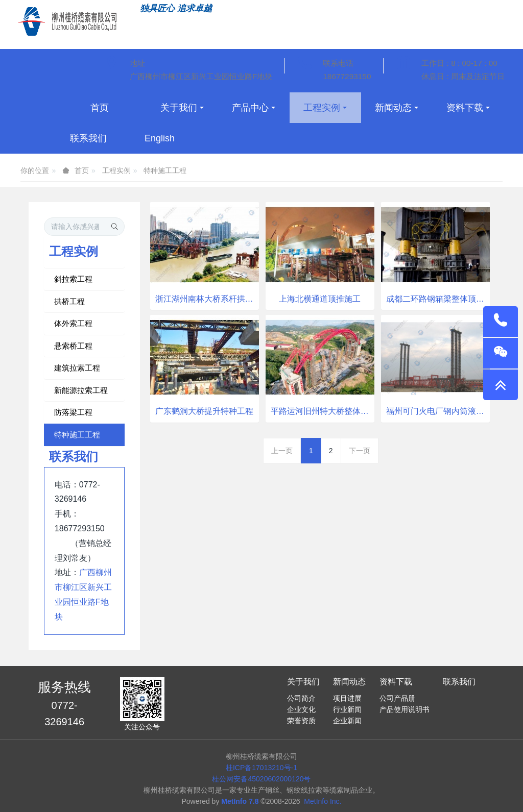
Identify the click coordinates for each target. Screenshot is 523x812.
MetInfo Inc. (323, 801)
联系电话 (338, 63)
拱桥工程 (69, 301)
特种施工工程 (165, 170)
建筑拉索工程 (77, 368)
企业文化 (301, 709)
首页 (100, 108)
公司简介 (301, 698)
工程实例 (116, 170)
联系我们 (459, 682)
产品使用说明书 (405, 709)
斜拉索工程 (73, 279)
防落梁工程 (73, 412)
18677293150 (347, 76)
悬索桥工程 (73, 346)
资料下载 (396, 682)
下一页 (360, 451)
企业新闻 (347, 721)
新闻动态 (349, 682)
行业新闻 (347, 709)
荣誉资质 (301, 721)
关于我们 (303, 682)
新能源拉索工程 (81, 390)
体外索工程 (73, 323)
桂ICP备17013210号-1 (261, 768)
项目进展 (347, 698)
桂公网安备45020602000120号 (261, 779)
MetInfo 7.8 (240, 801)
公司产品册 (397, 698)
